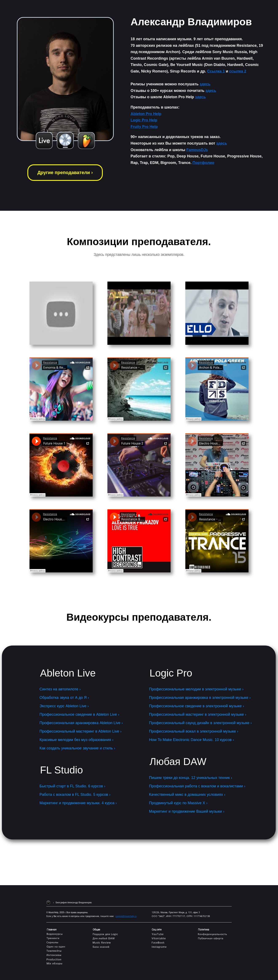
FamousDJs (197, 150)
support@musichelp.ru (126, 916)
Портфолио (203, 163)
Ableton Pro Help (146, 114)
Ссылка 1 (216, 71)
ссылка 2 (238, 71)
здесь (205, 84)
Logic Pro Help (144, 120)
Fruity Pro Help (144, 127)
